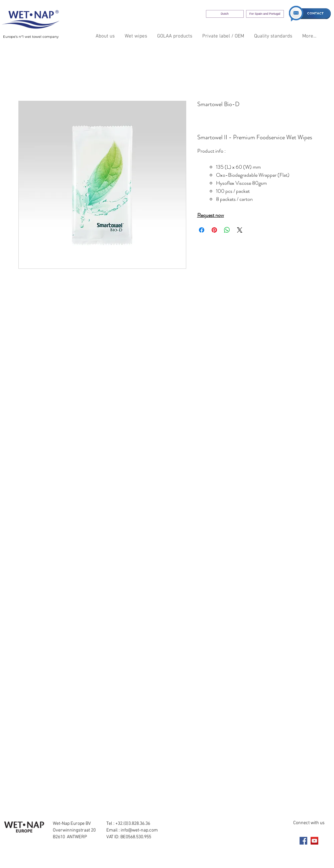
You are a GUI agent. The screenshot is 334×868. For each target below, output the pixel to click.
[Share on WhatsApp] (227, 230)
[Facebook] (303, 841)
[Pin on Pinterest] (214, 230)
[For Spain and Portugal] (265, 14)
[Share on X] (240, 230)
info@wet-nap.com (139, 830)
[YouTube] (314, 841)
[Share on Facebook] (202, 230)
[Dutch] (225, 14)
